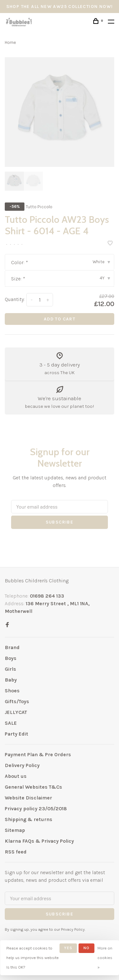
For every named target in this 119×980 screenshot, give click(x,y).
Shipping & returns (29, 819)
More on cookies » (105, 958)
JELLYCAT (16, 712)
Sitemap (15, 830)
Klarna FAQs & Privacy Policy (39, 841)
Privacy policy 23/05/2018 (36, 809)
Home (10, 42)
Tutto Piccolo (39, 207)
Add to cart (60, 319)
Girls (10, 669)
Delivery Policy (22, 765)
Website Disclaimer (28, 798)
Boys (11, 658)
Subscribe (60, 522)
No (86, 948)
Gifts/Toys (17, 701)
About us (16, 776)
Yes (68, 948)
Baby (11, 680)
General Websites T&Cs (33, 787)
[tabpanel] (60, 112)
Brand (12, 647)
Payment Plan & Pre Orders (38, 754)
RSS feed (16, 852)
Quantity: (15, 299)
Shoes (12, 691)
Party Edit (17, 734)
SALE (11, 723)
